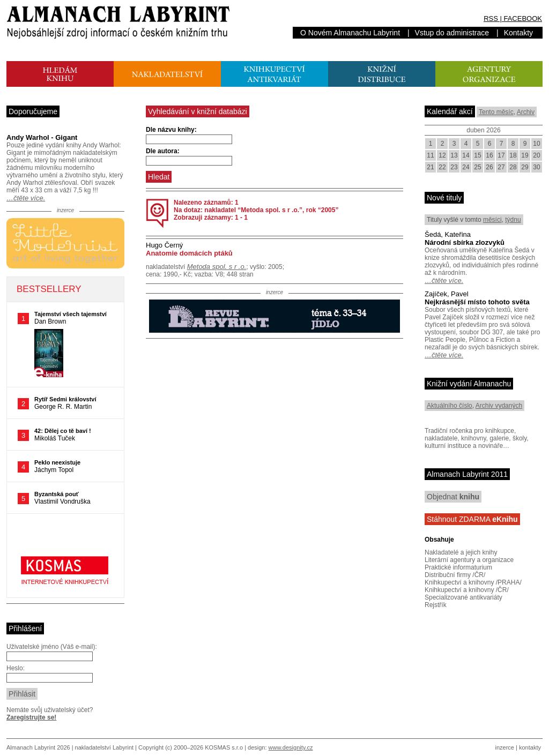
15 (477, 155)
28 (513, 167)
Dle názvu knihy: (171, 130)
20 (536, 155)
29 (525, 167)
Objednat (453, 497)
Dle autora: (163, 151)
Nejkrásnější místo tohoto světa (477, 302)
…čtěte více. (26, 198)
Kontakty (518, 33)
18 (513, 155)
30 (536, 167)
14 (466, 155)
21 (430, 167)
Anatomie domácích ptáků (189, 253)
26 (489, 167)
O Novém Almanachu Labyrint (350, 33)
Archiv (526, 112)
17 (501, 155)
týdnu (513, 220)
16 (489, 155)
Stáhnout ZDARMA (472, 519)
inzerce (505, 747)
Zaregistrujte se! (31, 717)
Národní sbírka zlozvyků (465, 242)
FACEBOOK (523, 18)
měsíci (492, 220)
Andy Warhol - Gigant (42, 137)
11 (430, 155)
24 (466, 167)
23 (454, 167)
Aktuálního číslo (450, 406)
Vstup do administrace (452, 33)
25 (477, 167)
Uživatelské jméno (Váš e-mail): (52, 647)
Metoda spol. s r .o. (217, 267)
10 (536, 144)
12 (442, 155)
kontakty (530, 747)
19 (525, 155)
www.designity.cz (291, 747)
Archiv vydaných (499, 406)
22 (442, 167)
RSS (491, 18)
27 (501, 167)
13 (454, 155)
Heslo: (16, 668)
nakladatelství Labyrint (104, 747)
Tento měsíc (496, 112)
